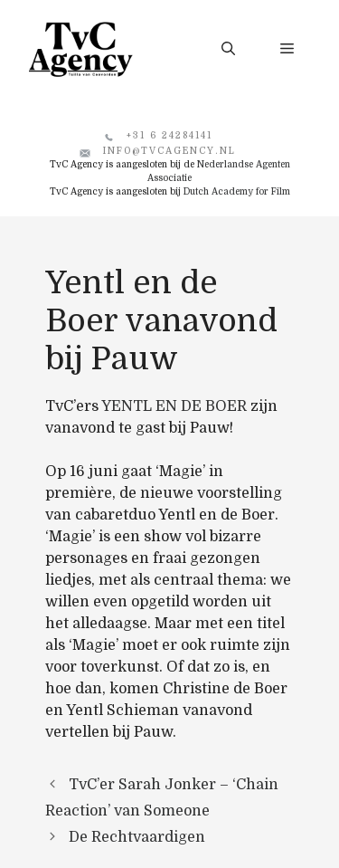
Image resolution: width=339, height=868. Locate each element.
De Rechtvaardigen (137, 837)
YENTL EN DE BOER (174, 406)
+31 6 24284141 (169, 135)
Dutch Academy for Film (237, 191)
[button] (228, 49)
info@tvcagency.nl (169, 151)
